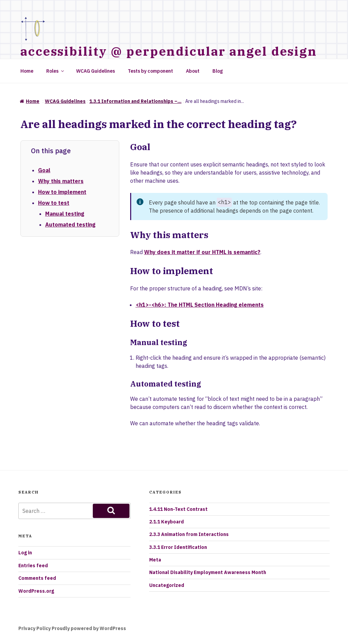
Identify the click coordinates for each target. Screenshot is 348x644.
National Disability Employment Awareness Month (208, 572)
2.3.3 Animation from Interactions (189, 534)
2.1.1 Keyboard (167, 522)
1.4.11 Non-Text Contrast (178, 509)
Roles (56, 71)
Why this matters (61, 181)
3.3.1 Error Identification (178, 547)
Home (27, 71)
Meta (155, 560)
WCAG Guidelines (95, 71)
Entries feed (33, 566)
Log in (25, 553)
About (193, 71)
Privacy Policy (34, 628)
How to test (54, 203)
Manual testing (65, 214)
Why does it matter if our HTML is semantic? (202, 252)
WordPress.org (36, 591)
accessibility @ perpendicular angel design (169, 51)
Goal (44, 170)
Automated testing (70, 225)
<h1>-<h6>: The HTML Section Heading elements (200, 305)
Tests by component (150, 71)
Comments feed (37, 578)
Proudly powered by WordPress (89, 628)
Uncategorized (167, 585)
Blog (217, 71)
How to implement (62, 192)
